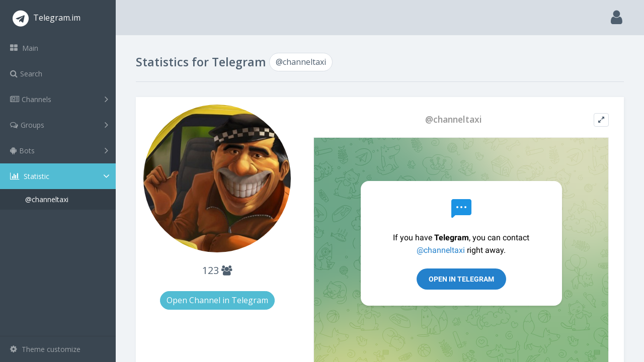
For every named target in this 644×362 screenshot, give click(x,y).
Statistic (61, 176)
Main (24, 48)
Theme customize (45, 349)
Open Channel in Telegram (217, 300)
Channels (59, 99)
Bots (59, 150)
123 (217, 270)
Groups (59, 125)
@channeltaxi (47, 199)
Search (26, 74)
